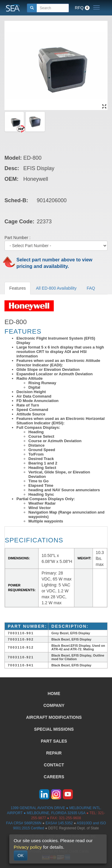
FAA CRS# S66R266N (24, 823)
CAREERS (54, 777)
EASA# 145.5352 (59, 823)
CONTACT (54, 765)
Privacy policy (28, 847)
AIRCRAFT (54, 717)
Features (17, 288)
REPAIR (54, 753)
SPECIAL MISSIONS (54, 729)
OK (21, 856)
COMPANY (54, 705)
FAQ (91, 288)
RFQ (82, 8)
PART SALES (54, 741)
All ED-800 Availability (56, 288)
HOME (54, 693)
